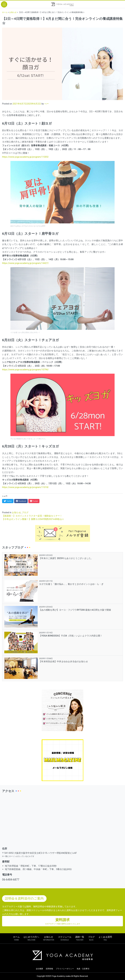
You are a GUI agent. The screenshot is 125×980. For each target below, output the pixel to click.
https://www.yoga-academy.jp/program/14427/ (25, 263)
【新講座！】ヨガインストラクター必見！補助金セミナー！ (32, 516)
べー (47, 104)
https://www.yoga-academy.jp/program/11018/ (25, 487)
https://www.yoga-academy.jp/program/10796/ (25, 370)
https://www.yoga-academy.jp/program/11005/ (25, 157)
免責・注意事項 (83, 969)
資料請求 (62, 921)
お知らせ (16, 512)
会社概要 (39, 969)
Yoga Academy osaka (61, 976)
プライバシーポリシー (65, 969)
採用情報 (49, 969)
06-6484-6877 (11, 880)
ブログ (25, 512)
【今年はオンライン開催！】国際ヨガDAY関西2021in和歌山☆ (33, 519)
